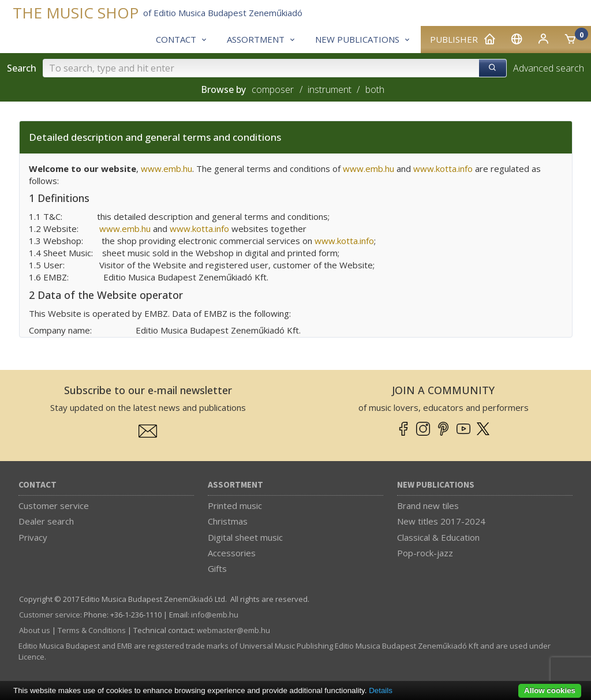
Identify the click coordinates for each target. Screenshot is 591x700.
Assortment (235, 485)
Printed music (235, 506)
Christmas (228, 521)
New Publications (436, 485)
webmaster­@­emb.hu (233, 630)
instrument (330, 89)
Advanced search (549, 68)
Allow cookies (550, 690)
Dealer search (46, 521)
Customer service (54, 506)
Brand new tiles (428, 506)
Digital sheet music (245, 537)
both (375, 89)
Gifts (217, 568)
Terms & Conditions (92, 630)
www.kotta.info (344, 241)
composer (273, 89)
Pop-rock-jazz (425, 553)
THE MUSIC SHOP (76, 13)
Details (381, 690)
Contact (38, 485)
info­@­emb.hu (215, 615)
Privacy (33, 537)
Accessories (232, 553)
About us (35, 630)
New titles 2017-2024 (441, 521)
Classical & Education (438, 537)
